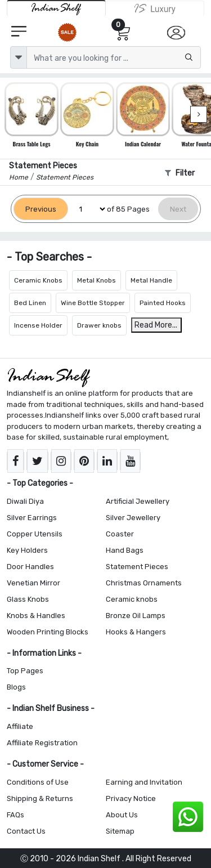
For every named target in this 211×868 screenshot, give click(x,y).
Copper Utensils (35, 534)
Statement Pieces (137, 567)
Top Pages (25, 671)
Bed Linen (30, 303)
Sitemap (120, 831)
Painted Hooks (163, 303)
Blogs (16, 687)
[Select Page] (87, 209)
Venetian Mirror (33, 583)
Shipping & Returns (40, 798)
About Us (122, 815)
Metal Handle (151, 280)
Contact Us (26, 831)
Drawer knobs (99, 325)
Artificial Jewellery (138, 501)
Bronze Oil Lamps (136, 616)
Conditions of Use (38, 782)
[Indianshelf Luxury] (155, 8)
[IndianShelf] (56, 8)
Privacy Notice (131, 798)
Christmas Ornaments (144, 583)
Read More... (156, 325)
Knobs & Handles (36, 616)
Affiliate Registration (42, 743)
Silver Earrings (32, 518)
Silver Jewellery (133, 518)
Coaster (120, 534)
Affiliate (20, 726)
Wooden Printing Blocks (48, 632)
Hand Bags (125, 550)
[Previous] (41, 209)
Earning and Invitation (144, 782)
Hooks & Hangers (136, 632)
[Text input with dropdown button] (114, 57)
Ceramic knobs (132, 599)
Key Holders (27, 550)
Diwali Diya (25, 501)
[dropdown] (19, 57)
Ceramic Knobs (38, 280)
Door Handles (30, 567)
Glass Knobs (28, 599)
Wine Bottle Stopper (93, 303)
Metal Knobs (96, 280)
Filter (180, 173)
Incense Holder (38, 325)
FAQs (15, 815)
